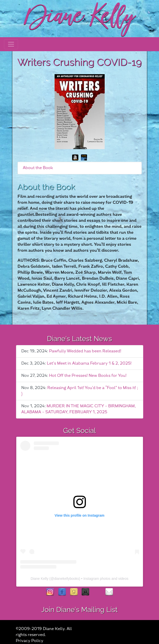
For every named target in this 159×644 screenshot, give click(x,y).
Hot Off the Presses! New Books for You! (88, 376)
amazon (75, 157)
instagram (50, 592)
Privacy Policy (30, 641)
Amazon (86, 592)
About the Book (38, 168)
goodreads (74, 592)
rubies (97, 592)
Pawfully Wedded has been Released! (85, 351)
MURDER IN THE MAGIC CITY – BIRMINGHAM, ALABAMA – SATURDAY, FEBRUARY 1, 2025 (78, 409)
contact (109, 592)
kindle (84, 157)
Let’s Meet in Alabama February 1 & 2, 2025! (89, 363)
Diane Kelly (39, 579)
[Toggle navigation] (11, 44)
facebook (62, 592)
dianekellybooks (67, 579)
